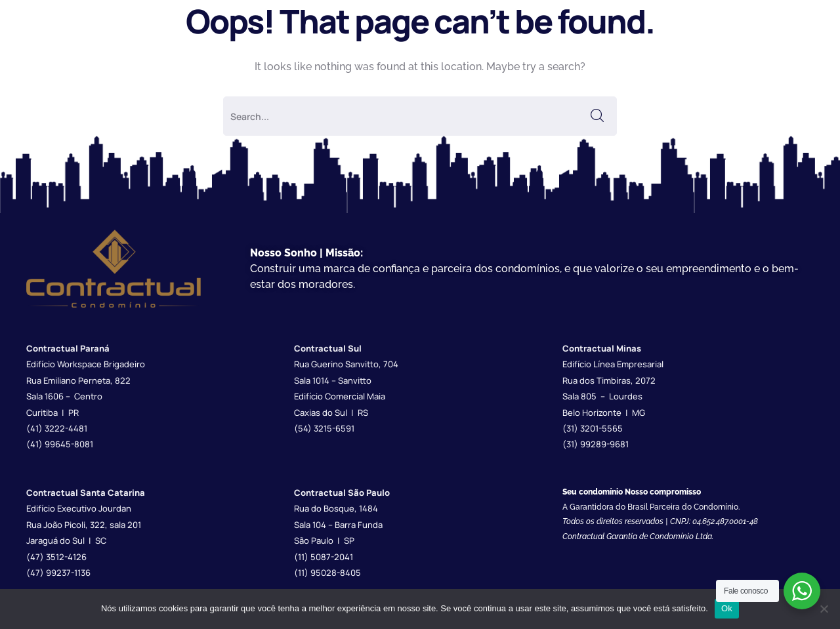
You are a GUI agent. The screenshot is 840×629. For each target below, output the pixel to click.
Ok (727, 608)
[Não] (824, 609)
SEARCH (597, 116)
